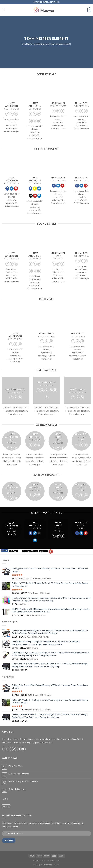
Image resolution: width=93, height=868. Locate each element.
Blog (43, 860)
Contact (51, 860)
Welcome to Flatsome (19, 774)
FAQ (58, 860)
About (36, 860)
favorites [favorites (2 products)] (6, 806)
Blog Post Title (16, 766)
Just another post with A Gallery (23, 781)
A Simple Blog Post (18, 789)
